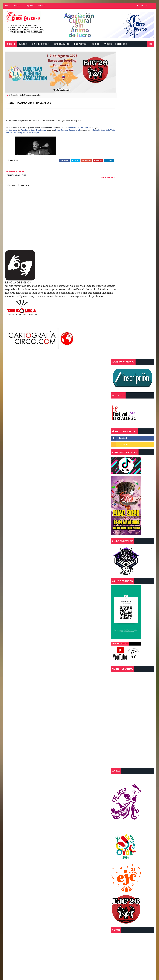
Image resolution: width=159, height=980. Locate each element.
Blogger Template (54, 975)
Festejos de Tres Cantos (79, 128)
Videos (108, 44)
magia (61, 889)
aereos (77, 866)
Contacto (40, 7)
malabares (74, 889)
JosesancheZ (74, 131)
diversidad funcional (67, 880)
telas (61, 893)
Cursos (17, 7)
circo (86, 870)
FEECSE (88, 884)
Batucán (96, 131)
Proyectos (80, 44)
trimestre (62, 902)
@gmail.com (65, 294)
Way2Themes (27, 975)
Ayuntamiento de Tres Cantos (33, 131)
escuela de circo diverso (68, 884)
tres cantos (79, 898)
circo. (61, 875)
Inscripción (28, 7)
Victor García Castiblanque (23, 133)
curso (74, 875)
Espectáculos (61, 44)
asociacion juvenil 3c (67, 870)
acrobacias (63, 866)
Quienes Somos (40, 44)
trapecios (63, 898)
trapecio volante (77, 893)
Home (7, 7)
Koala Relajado (61, 131)
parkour (89, 889)
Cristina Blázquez (42, 133)
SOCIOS (95, 44)
